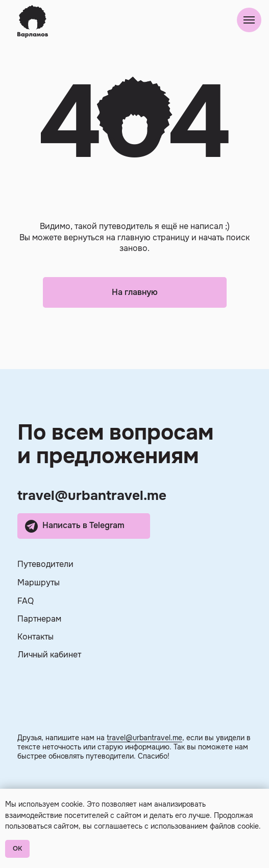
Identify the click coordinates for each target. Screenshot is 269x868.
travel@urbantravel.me (92, 496)
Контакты (35, 637)
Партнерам (39, 619)
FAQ (26, 601)
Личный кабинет (50, 655)
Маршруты (39, 583)
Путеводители (45, 564)
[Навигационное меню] (249, 20)
